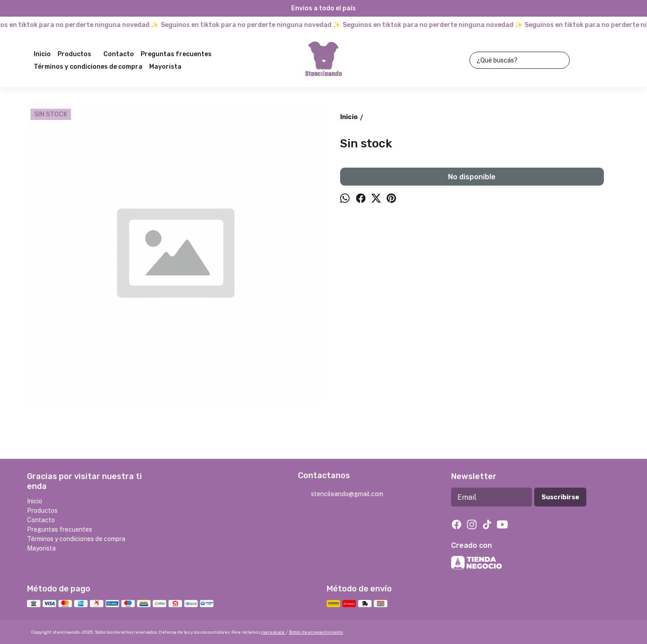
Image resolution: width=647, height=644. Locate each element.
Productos (79, 54)
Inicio (42, 54)
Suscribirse (560, 497)
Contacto (119, 54)
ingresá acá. (274, 632)
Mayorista (165, 67)
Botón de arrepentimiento (316, 632)
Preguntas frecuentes (176, 54)
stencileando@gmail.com (341, 494)
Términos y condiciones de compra (88, 67)
